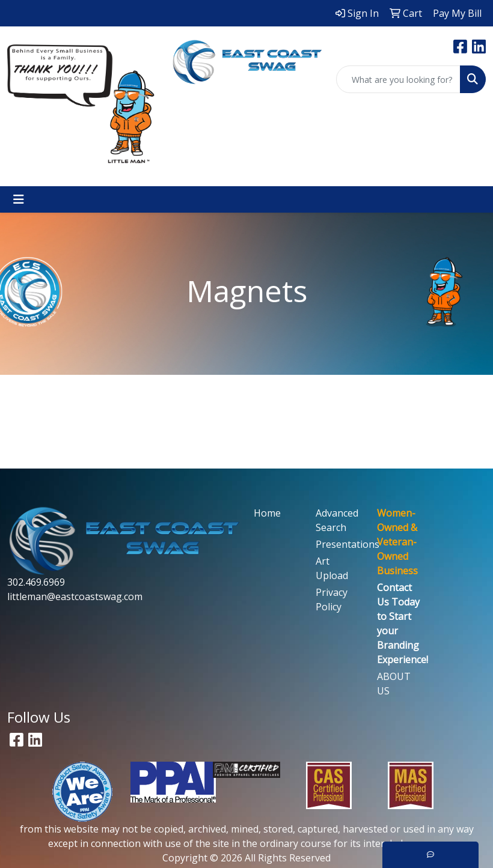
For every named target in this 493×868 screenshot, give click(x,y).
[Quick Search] (398, 79)
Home (267, 513)
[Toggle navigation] (19, 199)
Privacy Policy (332, 599)
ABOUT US (394, 684)
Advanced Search (337, 520)
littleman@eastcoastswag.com (75, 596)
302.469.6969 (36, 582)
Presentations (339, 544)
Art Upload (332, 568)
